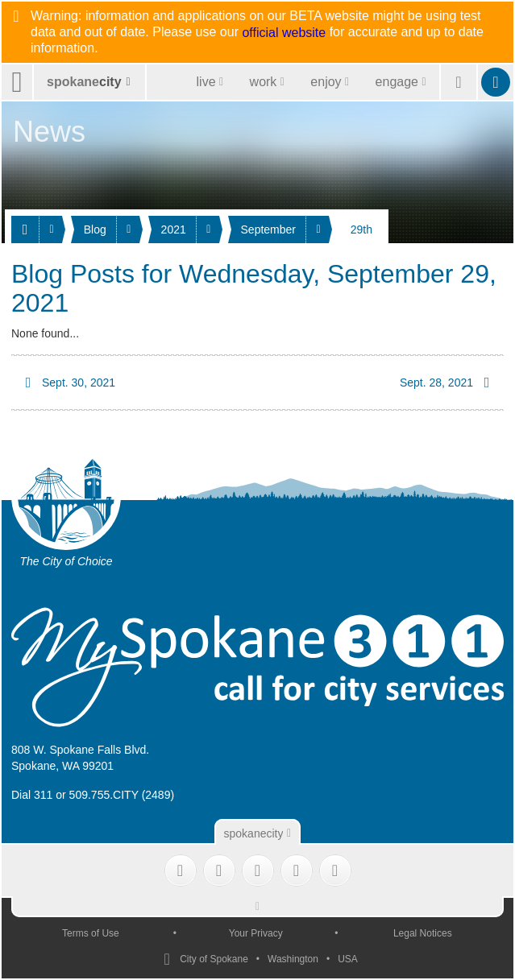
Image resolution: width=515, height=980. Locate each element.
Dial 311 (32, 795)
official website (284, 33)
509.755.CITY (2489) (122, 795)
